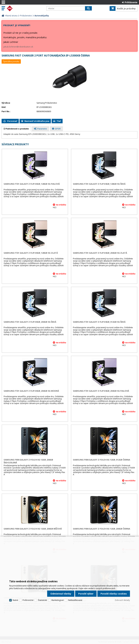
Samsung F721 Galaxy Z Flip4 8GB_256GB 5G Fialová (101, 391)
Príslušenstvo (26, 16)
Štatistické (42, 600)
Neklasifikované (75, 600)
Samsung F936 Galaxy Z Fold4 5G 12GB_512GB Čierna (102, 460)
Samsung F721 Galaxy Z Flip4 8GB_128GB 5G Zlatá (31, 253)
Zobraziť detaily (122, 600)
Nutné (15, 600)
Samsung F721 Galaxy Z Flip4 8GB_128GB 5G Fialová (32, 184)
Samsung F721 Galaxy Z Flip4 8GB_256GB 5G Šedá (30, 322)
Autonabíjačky (42, 16)
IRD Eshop (25, 8)
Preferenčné (28, 600)
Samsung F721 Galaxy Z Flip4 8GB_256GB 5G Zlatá (100, 253)
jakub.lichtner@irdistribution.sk (18, 47)
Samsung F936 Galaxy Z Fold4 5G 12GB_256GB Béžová (33, 529)
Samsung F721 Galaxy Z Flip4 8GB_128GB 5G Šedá (99, 184)
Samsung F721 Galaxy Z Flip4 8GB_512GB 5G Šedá (99, 322)
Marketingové (58, 600)
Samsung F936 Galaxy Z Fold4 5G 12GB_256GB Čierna (102, 529)
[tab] (16, 129)
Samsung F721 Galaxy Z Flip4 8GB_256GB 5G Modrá (31, 391)
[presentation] (16, 129)
